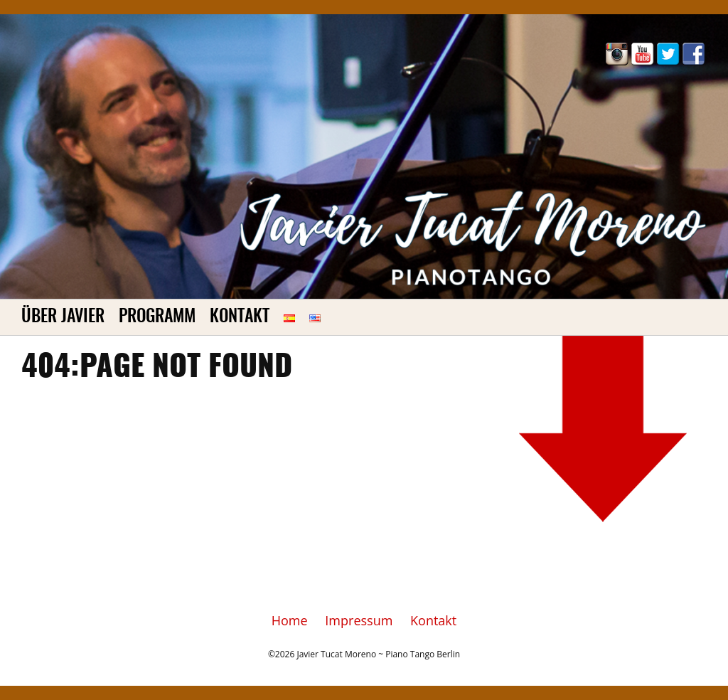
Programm (157, 317)
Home (290, 620)
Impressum (359, 620)
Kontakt (240, 317)
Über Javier (63, 317)
